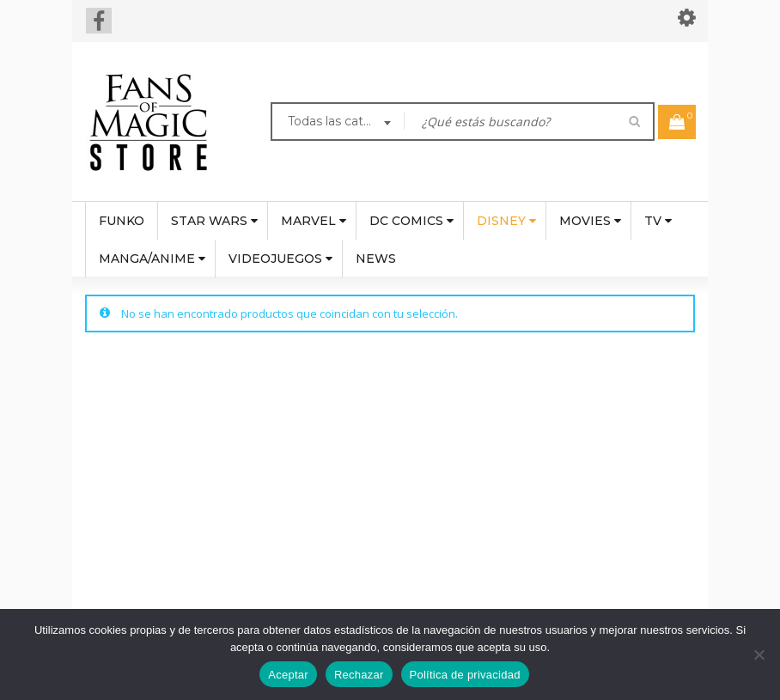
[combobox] (338, 124)
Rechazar (359, 675)
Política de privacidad (465, 675)
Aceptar (288, 675)
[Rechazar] (759, 654)
